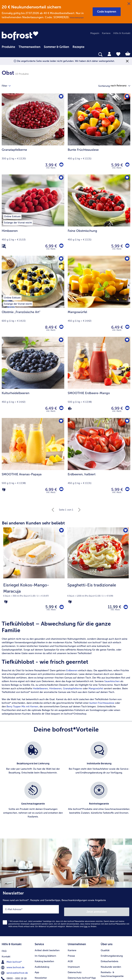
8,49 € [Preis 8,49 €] (50, 327)
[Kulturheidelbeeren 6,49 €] (33, 377)
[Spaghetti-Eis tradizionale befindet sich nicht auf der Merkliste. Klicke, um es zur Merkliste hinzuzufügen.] (125, 531)
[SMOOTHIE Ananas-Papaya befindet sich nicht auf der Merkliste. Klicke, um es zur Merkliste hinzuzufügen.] (61, 422)
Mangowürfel (96, 690)
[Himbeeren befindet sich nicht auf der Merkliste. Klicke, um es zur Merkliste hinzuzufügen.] (61, 178)
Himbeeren (55, 690)
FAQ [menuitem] (4, 948)
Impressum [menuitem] (74, 964)
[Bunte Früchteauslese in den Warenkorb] (127, 165)
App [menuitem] (37, 970)
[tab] (109, 54)
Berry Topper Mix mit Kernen (22, 708)
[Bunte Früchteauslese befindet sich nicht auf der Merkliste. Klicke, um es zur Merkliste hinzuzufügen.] (127, 97)
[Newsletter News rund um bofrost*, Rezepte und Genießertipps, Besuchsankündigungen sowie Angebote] (66, 912)
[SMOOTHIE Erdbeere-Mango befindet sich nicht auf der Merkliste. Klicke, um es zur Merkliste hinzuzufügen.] (127, 340)
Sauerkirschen (112, 683)
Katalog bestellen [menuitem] (44, 959)
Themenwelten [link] (29, 47)
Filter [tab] (8, 86)
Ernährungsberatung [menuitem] (112, 953)
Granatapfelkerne (72, 690)
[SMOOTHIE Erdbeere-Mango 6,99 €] (99, 377)
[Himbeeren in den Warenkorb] (61, 246)
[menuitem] (8, 46)
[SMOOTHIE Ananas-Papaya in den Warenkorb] (61, 490)
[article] (66, 670)
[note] (34, 593)
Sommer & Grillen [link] (56, 47)
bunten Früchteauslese (102, 704)
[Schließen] (129, 4)
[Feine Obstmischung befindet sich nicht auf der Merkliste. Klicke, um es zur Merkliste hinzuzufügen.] (127, 178)
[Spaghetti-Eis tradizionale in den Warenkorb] (125, 608)
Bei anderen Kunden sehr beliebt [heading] (33, 523)
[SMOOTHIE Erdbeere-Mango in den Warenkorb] (127, 408)
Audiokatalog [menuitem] (42, 964)
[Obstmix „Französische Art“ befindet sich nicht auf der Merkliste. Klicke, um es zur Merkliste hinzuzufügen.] (61, 259)
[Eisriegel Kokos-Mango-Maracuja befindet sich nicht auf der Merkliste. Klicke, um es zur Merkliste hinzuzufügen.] (61, 531)
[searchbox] (4, 55)
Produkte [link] (8, 47)
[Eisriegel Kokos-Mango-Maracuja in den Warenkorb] (60, 608)
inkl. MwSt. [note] (51, 611)
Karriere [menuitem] (106, 33)
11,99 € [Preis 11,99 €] (112, 608)
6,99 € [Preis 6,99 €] (50, 246)
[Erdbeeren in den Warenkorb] (127, 490)
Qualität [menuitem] (105, 948)
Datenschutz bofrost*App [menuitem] (82, 975)
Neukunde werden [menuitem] (111, 964)
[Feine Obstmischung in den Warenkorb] (127, 246)
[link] (20, 36)
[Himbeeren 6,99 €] (33, 215)
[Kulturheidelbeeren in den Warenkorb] (61, 408)
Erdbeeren (72, 672)
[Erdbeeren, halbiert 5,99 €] (99, 458)
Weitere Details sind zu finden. (81, 925)
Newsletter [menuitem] (41, 975)
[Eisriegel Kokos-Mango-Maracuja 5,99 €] (34, 573)
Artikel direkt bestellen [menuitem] (47, 948)
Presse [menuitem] (71, 953)
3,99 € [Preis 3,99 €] (50, 165)
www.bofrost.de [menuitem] (13, 964)
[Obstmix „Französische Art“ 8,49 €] (33, 296)
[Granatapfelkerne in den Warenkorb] (61, 165)
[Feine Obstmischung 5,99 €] (99, 215)
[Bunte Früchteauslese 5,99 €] (99, 134)
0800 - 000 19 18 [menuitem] (14, 975)
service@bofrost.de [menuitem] (15, 970)
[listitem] (33, 761)
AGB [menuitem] (70, 959)
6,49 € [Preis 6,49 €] (116, 327)
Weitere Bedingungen (77, 18)
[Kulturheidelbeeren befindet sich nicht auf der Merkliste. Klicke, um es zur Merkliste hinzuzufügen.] (61, 340)
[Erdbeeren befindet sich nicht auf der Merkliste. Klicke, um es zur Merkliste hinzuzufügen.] (127, 422)
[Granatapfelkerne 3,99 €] (33, 134)
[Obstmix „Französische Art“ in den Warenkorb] (61, 327)
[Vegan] (70, 408)
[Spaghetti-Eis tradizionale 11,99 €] (98, 573)
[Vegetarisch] (4, 490)
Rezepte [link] (78, 47)
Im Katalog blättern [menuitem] (45, 953)
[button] (107, 12)
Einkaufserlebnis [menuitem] (109, 959)
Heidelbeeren (40, 690)
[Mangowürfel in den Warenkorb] (127, 327)
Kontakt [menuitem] (6, 953)
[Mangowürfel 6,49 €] (99, 296)
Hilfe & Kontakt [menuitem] (122, 33)
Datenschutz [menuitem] (75, 970)
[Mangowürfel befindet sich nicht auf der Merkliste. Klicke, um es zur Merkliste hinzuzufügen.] (127, 259)
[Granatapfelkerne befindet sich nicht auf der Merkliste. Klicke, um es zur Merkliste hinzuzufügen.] (61, 97)
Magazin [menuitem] (95, 33)
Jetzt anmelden (97, 911)
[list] (66, 785)
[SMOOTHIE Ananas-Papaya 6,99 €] (33, 458)
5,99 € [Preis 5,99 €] (116, 165)
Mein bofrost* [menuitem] (12, 959)
